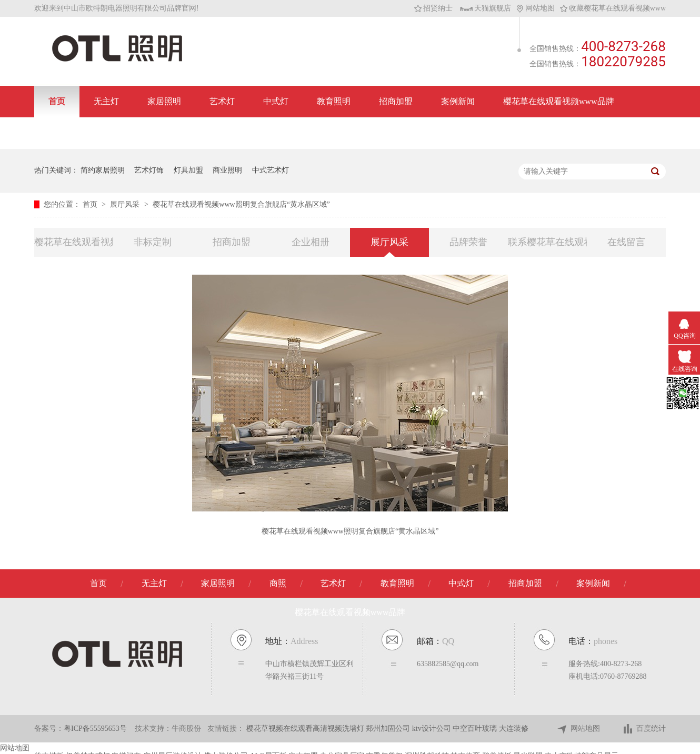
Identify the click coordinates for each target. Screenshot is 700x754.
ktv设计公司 (432, 728)
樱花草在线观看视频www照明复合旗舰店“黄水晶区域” (241, 204)
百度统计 (644, 729)
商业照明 (227, 170)
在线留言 (626, 242)
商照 (278, 583)
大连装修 (514, 728)
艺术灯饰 (149, 170)
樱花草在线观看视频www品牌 (559, 101)
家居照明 (164, 101)
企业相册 (311, 242)
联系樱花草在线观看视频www (104, 133)
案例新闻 (458, 101)
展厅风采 (126, 204)
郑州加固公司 (389, 728)
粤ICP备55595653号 (95, 728)
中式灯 (276, 101)
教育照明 (334, 101)
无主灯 (106, 101)
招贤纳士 (433, 8)
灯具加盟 (188, 170)
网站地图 (536, 8)
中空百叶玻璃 (476, 728)
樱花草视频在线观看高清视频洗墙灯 (306, 728)
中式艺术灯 (271, 170)
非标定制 (153, 242)
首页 (57, 101)
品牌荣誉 (468, 242)
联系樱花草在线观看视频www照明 (547, 242)
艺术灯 (222, 101)
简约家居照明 (103, 170)
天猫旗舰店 (486, 8)
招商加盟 (396, 101)
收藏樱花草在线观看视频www (613, 8)
